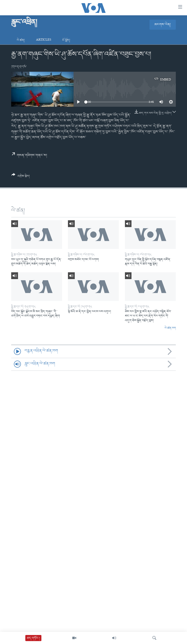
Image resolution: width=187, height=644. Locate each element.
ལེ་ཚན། (21, 40)
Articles (44, 40)
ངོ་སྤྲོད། (66, 40)
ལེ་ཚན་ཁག (170, 328)
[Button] (21, 177)
